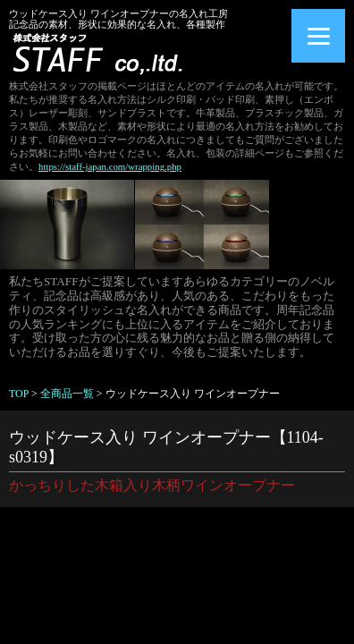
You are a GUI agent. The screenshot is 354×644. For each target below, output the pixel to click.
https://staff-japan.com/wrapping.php (110, 166)
